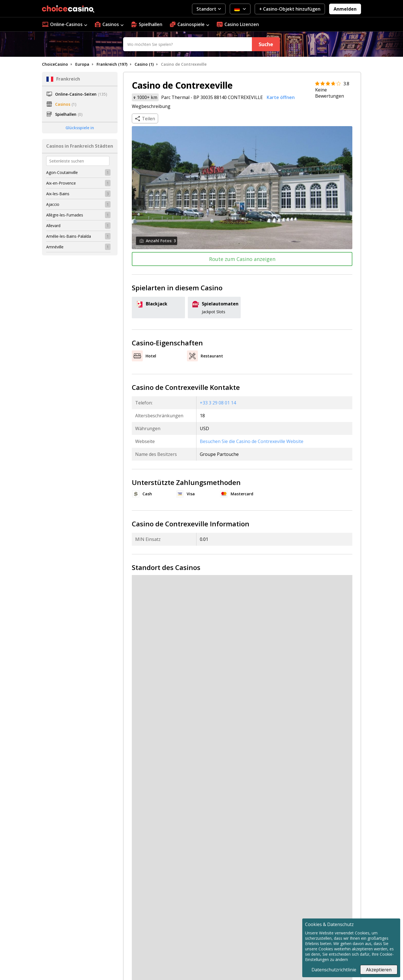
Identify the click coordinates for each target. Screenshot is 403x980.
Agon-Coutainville (62, 172)
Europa (82, 64)
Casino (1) (144, 64)
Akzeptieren (379, 970)
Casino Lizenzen (238, 24)
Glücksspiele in (80, 128)
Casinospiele (189, 24)
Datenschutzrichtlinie (334, 970)
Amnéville (55, 247)
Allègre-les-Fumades (65, 215)
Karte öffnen (281, 97)
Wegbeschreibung (151, 106)
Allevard (53, 226)
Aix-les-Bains (58, 194)
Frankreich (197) (112, 64)
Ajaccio (53, 204)
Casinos (109, 24)
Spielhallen (147, 24)
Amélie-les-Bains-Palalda (69, 236)
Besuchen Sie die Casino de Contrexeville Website (252, 441)
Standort (209, 9)
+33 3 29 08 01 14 (218, 403)
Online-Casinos (65, 24)
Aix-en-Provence (61, 183)
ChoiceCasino (55, 64)
